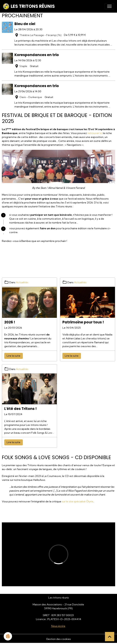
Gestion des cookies (58, 639)
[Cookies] (8, 636)
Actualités (22, 282)
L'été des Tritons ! (20, 409)
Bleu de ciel (25, 24)
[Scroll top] (110, 637)
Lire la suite (14, 356)
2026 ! (10, 322)
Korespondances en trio (37, 55)
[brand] (29, 6)
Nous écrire (58, 626)
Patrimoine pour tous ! (83, 322)
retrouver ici (95, 133)
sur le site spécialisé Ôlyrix (77, 501)
